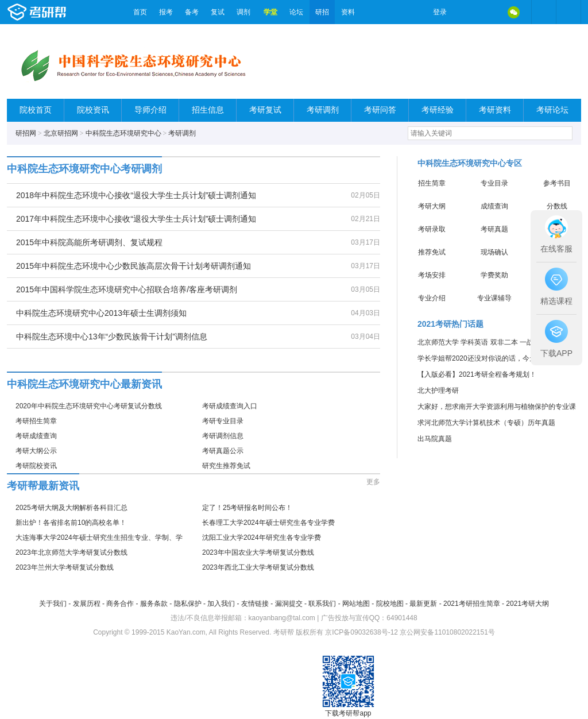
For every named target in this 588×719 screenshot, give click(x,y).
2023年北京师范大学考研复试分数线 (71, 552)
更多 (373, 482)
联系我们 (322, 604)
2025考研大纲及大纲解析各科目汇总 (71, 508)
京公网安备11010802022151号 (447, 632)
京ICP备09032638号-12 (361, 632)
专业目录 (494, 183)
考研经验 (438, 110)
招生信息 (208, 110)
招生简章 (432, 183)
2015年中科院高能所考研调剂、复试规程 (89, 242)
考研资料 (495, 110)
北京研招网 (61, 133)
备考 (192, 12)
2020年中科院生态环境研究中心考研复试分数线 (89, 406)
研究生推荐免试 (226, 466)
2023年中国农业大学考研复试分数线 (258, 552)
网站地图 (356, 604)
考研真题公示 (223, 451)
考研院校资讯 (36, 466)
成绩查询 (494, 206)
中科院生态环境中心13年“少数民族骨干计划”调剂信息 (112, 337)
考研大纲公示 (36, 451)
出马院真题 (435, 439)
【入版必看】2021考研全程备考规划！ (477, 374)
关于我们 (53, 604)
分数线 (557, 206)
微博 (465, 12)
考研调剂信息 (223, 436)
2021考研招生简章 (472, 604)
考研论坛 (552, 110)
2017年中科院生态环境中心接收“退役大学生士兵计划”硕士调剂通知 (136, 219)
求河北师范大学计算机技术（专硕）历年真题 (486, 423)
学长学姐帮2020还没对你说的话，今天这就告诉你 (494, 358)
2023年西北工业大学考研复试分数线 (258, 567)
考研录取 (432, 229)
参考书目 (557, 183)
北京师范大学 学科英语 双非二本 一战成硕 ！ (487, 342)
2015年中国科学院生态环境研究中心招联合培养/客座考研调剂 (127, 289)
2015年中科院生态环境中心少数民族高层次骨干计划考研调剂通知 (134, 266)
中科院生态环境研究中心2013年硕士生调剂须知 (101, 313)
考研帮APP (568, 12)
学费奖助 (494, 275)
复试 (218, 12)
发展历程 (87, 604)
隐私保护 (188, 604)
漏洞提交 (289, 604)
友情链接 (255, 604)
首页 (140, 12)
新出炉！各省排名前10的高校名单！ (71, 523)
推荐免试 (432, 252)
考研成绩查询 (36, 436)
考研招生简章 (36, 421)
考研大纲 (432, 206)
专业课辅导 (494, 298)
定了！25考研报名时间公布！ (247, 508)
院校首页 (36, 110)
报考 (166, 12)
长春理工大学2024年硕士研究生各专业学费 (268, 523)
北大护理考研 (438, 391)
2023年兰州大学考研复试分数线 (65, 567)
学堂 (270, 12)
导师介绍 (150, 110)
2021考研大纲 (527, 604)
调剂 (243, 12)
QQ (489, 12)
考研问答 (380, 110)
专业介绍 (432, 298)
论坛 (296, 12)
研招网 (26, 133)
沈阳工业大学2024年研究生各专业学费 (262, 538)
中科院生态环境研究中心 (123, 133)
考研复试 (265, 110)
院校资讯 (93, 110)
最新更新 (423, 604)
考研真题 (494, 229)
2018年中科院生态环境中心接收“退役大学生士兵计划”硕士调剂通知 (136, 195)
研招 (322, 12)
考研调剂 (323, 110)
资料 (348, 12)
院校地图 (390, 604)
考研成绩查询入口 (230, 406)
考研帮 (67, 12)
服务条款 (154, 604)
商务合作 (120, 604)
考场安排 (432, 275)
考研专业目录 (223, 421)
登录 (440, 12)
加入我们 (221, 604)
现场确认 (494, 252)
